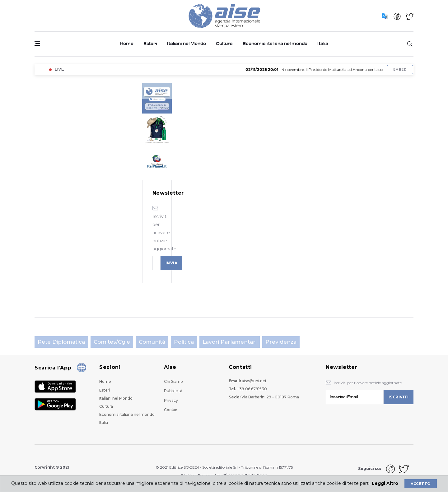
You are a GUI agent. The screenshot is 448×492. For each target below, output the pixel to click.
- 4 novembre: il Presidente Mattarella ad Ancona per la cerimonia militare (333, 70)
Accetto (420, 484)
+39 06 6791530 (252, 389)
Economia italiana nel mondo (275, 44)
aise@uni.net (254, 381)
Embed (400, 70)
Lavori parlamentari (230, 342)
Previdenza (281, 342)
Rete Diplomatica (61, 342)
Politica (184, 342)
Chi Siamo (173, 381)
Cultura (224, 44)
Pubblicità (173, 391)
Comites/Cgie (112, 342)
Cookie (171, 410)
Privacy (171, 400)
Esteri (150, 44)
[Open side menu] (37, 44)
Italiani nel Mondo (187, 44)
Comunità (152, 342)
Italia (323, 44)
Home (127, 44)
